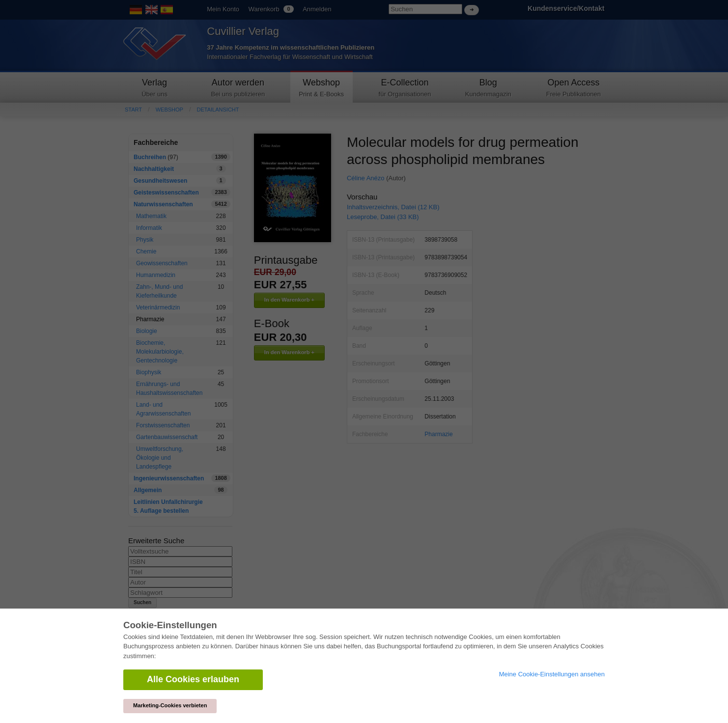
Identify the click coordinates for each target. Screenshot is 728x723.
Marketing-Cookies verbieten (170, 705)
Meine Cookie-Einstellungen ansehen (552, 674)
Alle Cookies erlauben (193, 679)
